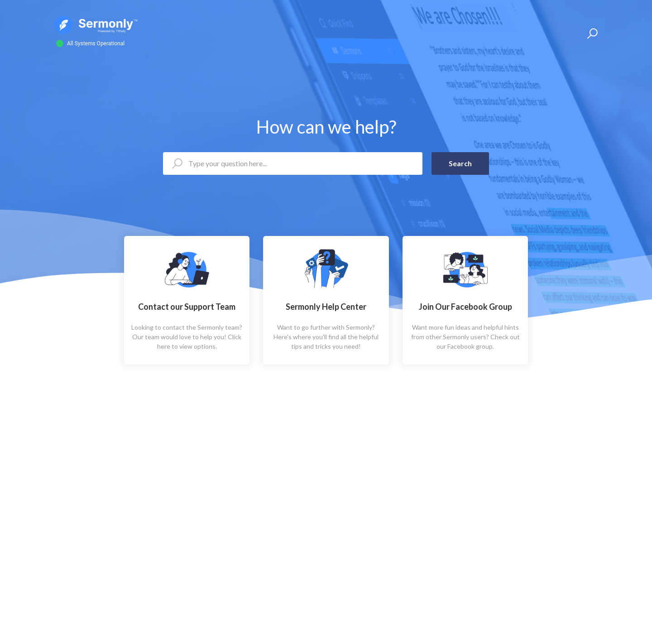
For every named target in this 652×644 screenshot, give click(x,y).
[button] (591, 34)
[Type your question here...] (293, 163)
